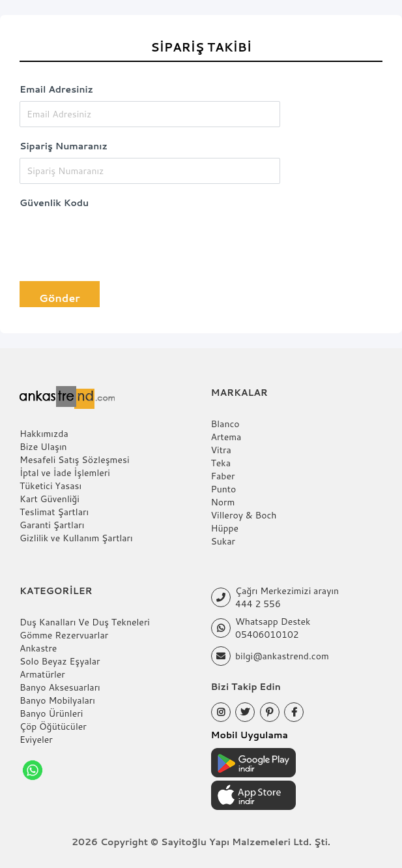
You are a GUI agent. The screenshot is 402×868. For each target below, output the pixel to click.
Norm (223, 502)
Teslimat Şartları (54, 512)
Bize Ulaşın (43, 447)
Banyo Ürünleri (51, 713)
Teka (221, 463)
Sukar (223, 541)
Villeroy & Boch (244, 515)
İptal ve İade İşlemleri (65, 473)
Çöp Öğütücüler (53, 726)
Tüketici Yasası (50, 486)
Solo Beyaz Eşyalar (60, 661)
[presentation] (119, 240)
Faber (223, 476)
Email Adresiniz (56, 89)
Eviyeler (36, 740)
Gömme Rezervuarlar (64, 635)
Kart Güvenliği (50, 499)
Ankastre (38, 648)
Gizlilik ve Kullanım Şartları (76, 538)
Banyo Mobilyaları (57, 700)
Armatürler (42, 674)
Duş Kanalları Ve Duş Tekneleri (85, 622)
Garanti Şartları (52, 525)
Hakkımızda (44, 434)
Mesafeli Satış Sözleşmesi (75, 460)
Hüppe (225, 528)
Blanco (225, 424)
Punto (224, 489)
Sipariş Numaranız (64, 146)
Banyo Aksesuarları (60, 687)
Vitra (221, 450)
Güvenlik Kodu (54, 203)
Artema (226, 437)
